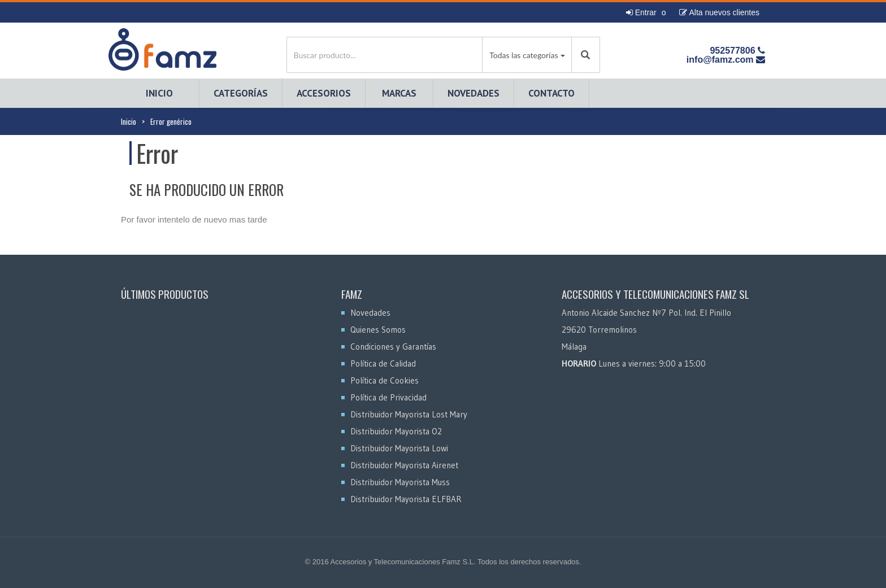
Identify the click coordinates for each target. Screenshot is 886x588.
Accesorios (324, 93)
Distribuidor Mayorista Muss (400, 482)
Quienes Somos (378, 330)
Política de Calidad (383, 363)
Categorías (241, 93)
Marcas (399, 93)
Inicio (159, 93)
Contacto (551, 93)
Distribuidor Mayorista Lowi (399, 448)
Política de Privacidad (388, 397)
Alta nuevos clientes (719, 12)
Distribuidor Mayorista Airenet (404, 465)
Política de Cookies (385, 380)
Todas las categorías (524, 55)
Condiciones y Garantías (393, 347)
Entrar (641, 12)
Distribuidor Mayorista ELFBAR (406, 499)
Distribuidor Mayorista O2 (396, 431)
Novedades (474, 93)
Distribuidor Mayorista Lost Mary (409, 414)
